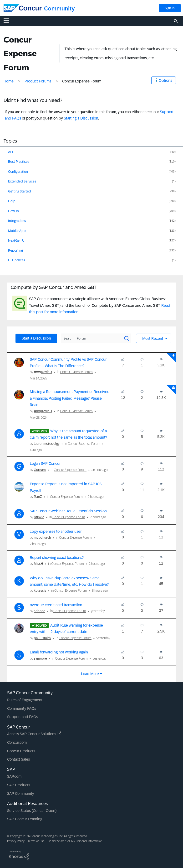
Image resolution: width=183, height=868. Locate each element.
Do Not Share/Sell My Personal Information (75, 841)
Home (9, 81)
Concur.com (17, 742)
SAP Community (21, 794)
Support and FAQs (23, 717)
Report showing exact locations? (57, 558)
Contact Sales (18, 759)
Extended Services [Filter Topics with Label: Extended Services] (22, 181)
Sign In (170, 8)
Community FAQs (22, 708)
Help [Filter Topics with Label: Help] (12, 201)
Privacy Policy (16, 841)
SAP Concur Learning (25, 819)
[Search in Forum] (96, 338)
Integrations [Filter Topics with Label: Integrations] (17, 221)
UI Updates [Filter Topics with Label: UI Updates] (17, 260)
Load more (90, 674)
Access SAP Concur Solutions (34, 734)
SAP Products (19, 785)
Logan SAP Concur (45, 463)
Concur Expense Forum (76, 372)
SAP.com (14, 776)
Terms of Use (36, 841)
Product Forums (38, 81)
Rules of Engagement (25, 700)
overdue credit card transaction (56, 605)
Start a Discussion (36, 338)
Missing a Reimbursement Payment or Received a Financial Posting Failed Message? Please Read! (70, 398)
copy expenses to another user (56, 531)
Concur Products (21, 751)
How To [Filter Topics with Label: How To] (13, 211)
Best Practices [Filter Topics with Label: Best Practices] (19, 162)
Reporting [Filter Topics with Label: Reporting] (15, 250)
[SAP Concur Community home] (23, 8)
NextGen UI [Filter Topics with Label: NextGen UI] (17, 240)
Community (59, 8)
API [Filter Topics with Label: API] (11, 152)
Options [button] (165, 80)
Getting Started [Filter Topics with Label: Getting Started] (20, 191)
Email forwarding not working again (59, 652)
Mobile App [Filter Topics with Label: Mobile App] (17, 231)
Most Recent (153, 338)
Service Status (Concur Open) (32, 811)
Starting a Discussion (81, 118)
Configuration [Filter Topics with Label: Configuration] (18, 172)
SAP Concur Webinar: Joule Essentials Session (68, 511)
